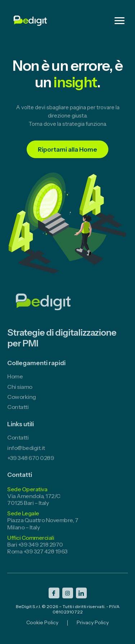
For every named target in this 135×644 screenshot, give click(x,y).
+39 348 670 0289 (31, 461)
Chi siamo (20, 390)
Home (15, 380)
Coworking (22, 400)
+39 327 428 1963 (46, 555)
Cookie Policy (42, 627)
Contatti (18, 411)
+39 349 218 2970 (40, 548)
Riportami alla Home (67, 149)
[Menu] (120, 21)
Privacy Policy (93, 627)
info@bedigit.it (26, 451)
